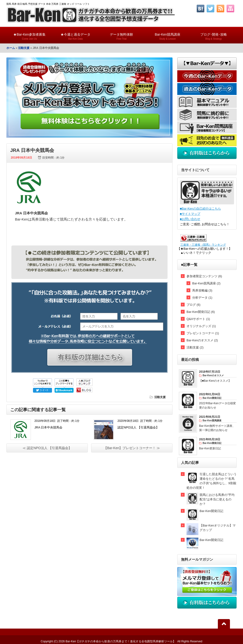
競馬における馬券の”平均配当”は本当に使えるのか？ (217, 499)
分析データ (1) (202, 298)
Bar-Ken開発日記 (211, 511)
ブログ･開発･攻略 (214, 34)
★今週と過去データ (75, 34)
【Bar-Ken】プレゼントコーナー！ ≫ (132, 448)
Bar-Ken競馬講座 (168, 34)
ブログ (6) (194, 305)
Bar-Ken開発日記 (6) (201, 312)
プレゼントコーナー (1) (203, 333)
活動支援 (24, 48)
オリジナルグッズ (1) (201, 326)
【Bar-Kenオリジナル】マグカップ (218, 528)
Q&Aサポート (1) (198, 319)
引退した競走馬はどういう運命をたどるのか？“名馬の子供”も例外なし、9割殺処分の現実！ (212, 481)
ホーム (11, 48)
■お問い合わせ (190, 219)
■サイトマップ (190, 214)
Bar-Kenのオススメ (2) (202, 340)
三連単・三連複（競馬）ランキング (203, 245)
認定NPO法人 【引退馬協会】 (138, 427)
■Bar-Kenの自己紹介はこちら (200, 209)
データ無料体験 (121, 34)
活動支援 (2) (195, 347)
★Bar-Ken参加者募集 (29, 34)
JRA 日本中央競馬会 (48, 427)
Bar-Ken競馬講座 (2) (206, 283)
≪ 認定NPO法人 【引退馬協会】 (47, 448)
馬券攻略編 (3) (202, 290)
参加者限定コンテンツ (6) (204, 276)
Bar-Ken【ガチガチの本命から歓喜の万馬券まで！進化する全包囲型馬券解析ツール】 (121, 641)
